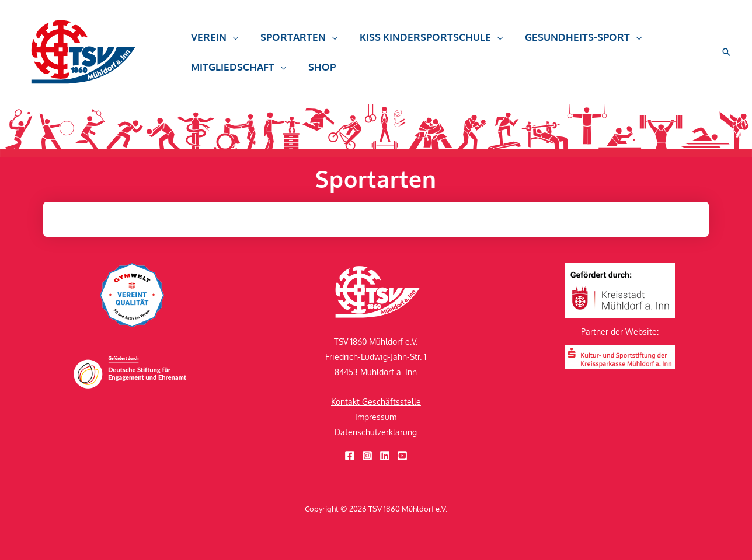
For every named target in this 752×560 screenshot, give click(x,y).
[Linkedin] (385, 456)
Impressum (376, 417)
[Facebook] (350, 456)
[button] (213, 43)
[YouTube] (402, 456)
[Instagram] (367, 456)
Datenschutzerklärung (376, 432)
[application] (231, 42)
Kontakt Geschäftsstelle (376, 402)
